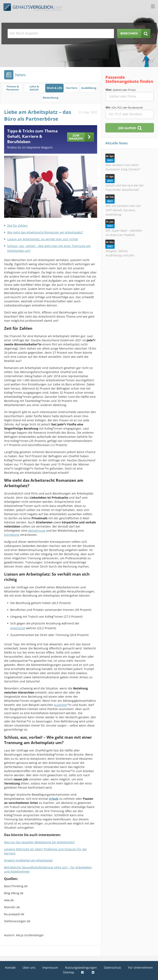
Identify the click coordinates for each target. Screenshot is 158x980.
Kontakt (10, 968)
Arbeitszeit (18, 628)
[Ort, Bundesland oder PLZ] (130, 114)
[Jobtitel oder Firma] (130, 97)
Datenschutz (113, 968)
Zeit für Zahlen (17, 226)
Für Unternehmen (141, 968)
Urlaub (54, 799)
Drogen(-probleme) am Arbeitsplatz (28, 860)
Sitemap (69, 972)
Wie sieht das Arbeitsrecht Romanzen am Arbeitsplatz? (45, 232)
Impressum (50, 968)
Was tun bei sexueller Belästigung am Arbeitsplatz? (39, 842)
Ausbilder (61, 705)
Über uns (29, 968)
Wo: (124, 107)
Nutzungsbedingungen (81, 968)
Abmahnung (37, 531)
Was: (121, 90)
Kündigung (12, 535)
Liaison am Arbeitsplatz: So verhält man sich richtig (43, 239)
